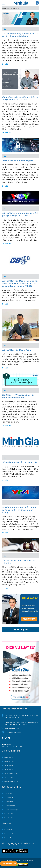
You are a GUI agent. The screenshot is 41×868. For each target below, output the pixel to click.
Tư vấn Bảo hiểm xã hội (11, 818)
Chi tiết (6, 64)
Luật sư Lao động (9, 777)
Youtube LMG (8, 830)
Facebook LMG (8, 834)
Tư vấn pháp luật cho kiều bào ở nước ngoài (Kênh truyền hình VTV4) (19, 510)
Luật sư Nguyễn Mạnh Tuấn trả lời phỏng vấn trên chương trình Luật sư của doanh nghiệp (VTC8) (20, 284)
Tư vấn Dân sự (8, 793)
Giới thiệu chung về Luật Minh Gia (19, 462)
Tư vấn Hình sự (8, 797)
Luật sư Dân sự (8, 757)
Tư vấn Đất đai (8, 802)
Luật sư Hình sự (9, 761)
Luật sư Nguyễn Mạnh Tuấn (16, 350)
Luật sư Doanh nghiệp (11, 773)
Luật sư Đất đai (9, 765)
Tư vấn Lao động (9, 814)
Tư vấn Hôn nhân (9, 806)
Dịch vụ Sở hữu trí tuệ (11, 782)
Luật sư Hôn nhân (9, 769)
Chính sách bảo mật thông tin (17, 161)
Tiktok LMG (7, 838)
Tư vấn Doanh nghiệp (11, 810)
